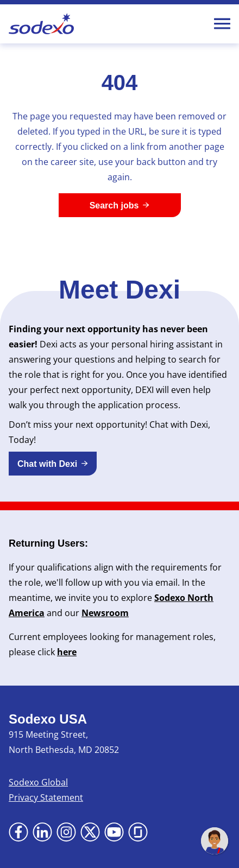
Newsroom (105, 613)
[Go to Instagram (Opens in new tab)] (66, 832)
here (67, 652)
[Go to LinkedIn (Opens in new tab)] (42, 832)
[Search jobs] (120, 205)
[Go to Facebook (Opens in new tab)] (18, 832)
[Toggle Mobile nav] (222, 24)
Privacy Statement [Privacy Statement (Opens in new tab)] (46, 797)
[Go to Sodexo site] (41, 24)
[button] (53, 464)
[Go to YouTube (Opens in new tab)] (114, 832)
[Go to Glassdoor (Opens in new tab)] (138, 832)
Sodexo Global (38, 782)
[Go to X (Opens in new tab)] (90, 832)
